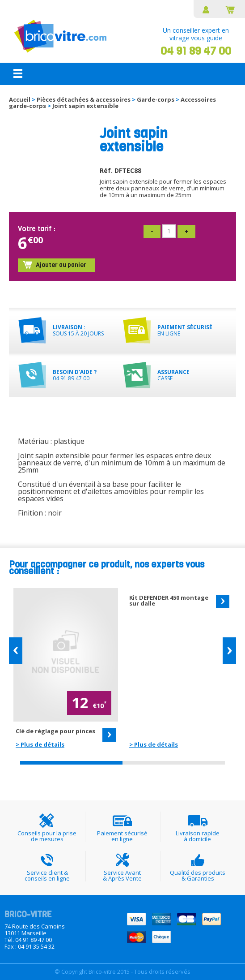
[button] (16, 651)
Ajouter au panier (61, 265)
